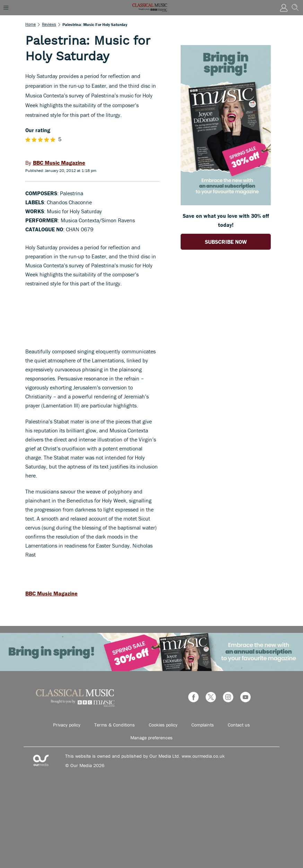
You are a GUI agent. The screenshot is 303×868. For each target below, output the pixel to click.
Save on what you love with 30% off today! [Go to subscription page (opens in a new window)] (226, 220)
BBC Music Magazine (51, 593)
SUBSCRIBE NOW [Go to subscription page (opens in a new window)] (226, 242)
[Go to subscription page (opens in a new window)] (226, 203)
